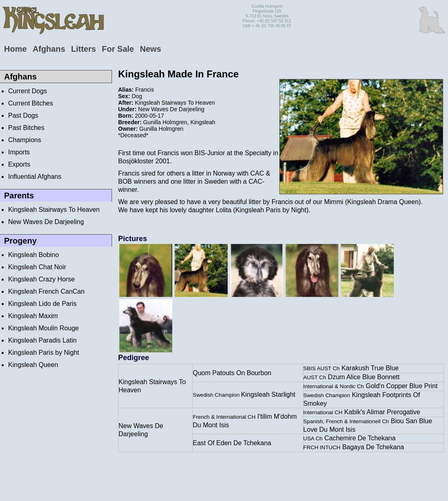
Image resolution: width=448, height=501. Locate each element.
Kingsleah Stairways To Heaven (54, 210)
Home (15, 49)
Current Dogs (27, 91)
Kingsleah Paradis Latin (42, 340)
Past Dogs (23, 115)
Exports (19, 164)
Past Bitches (26, 128)
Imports (19, 152)
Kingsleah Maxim (33, 316)
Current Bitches (31, 103)
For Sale (118, 49)
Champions (25, 140)
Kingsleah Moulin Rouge (43, 328)
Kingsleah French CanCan (46, 291)
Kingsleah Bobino (34, 255)
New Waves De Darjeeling (46, 222)
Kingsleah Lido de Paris (42, 304)
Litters (83, 49)
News (150, 49)
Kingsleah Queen (33, 365)
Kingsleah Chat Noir (37, 267)
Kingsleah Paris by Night (44, 353)
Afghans (49, 49)
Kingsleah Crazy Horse (42, 279)
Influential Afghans (35, 177)
